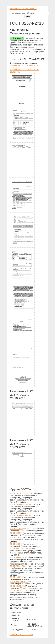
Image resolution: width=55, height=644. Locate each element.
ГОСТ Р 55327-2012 (19, 566)
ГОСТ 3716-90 (16, 529)
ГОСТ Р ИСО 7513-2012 (21, 548)
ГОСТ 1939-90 (16, 533)
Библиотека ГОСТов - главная (23, 9)
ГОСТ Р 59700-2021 (19, 582)
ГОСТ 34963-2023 (18, 557)
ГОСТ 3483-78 (16, 544)
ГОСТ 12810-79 (17, 537)
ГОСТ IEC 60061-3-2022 (21, 504)
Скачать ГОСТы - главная (21, 635)
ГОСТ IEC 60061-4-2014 (21, 515)
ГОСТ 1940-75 (16, 577)
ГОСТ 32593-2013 (18, 586)
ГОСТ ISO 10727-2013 (20, 590)
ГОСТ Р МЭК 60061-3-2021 (22, 493)
